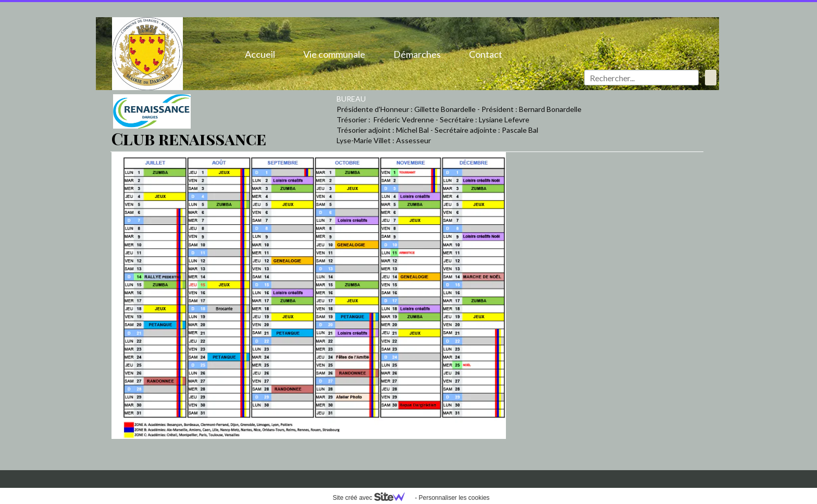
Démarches (417, 54)
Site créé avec (373, 498)
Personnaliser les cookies (454, 498)
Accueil (260, 54)
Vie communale (334, 54)
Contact (486, 54)
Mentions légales (139, 476)
